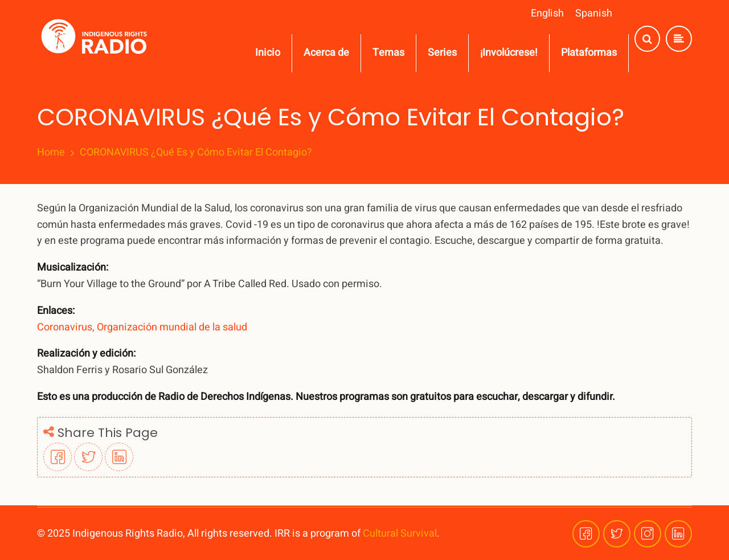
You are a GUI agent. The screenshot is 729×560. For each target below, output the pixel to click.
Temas (388, 53)
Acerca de (326, 53)
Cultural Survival (400, 534)
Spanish (594, 13)
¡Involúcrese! (509, 53)
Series (442, 53)
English (547, 13)
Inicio (268, 53)
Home (51, 153)
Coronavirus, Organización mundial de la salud (142, 327)
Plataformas (589, 53)
